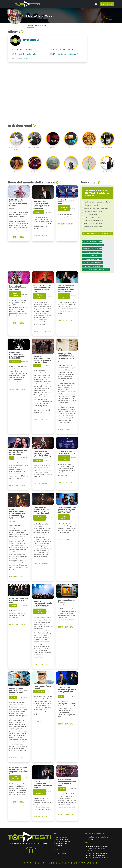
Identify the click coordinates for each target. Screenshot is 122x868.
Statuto (37, 366)
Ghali (61, 696)
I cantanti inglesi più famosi (97, 855)
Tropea (13, 698)
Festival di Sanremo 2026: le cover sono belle (66, 202)
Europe (13, 606)
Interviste (59, 846)
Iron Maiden (15, 361)
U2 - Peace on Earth (91, 214)
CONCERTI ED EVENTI (65, 224)
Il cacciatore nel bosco (63, 49)
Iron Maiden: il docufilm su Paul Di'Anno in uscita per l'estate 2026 (18, 355)
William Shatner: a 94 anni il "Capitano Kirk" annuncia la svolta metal (43, 289)
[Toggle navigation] (10, 4)
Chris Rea (38, 461)
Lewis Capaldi (40, 518)
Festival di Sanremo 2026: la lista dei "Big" (66, 452)
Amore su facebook (23, 49)
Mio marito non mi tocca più (66, 54)
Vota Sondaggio (89, 233)
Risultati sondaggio (104, 233)
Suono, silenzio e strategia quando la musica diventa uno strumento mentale (66, 356)
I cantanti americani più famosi (98, 857)
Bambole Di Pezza (64, 208)
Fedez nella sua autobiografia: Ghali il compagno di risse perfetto (67, 690)
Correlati (44, 25)
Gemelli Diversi (64, 517)
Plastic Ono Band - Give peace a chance (97, 202)
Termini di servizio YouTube (97, 849)
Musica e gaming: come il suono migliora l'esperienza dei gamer (19, 691)
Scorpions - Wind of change (93, 223)
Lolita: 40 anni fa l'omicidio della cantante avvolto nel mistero (18, 203)
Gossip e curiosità (62, 839)
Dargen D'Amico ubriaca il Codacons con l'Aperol (18, 288)
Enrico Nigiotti (64, 458)
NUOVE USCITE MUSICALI (43, 331)
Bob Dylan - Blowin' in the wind (94, 220)
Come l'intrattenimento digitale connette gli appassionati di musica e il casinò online (18, 514)
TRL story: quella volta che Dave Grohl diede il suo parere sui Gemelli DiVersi (67, 510)
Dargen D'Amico (15, 294)
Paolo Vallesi (39, 692)
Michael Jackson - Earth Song (94, 226)
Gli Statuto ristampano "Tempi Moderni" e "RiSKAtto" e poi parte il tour (42, 359)
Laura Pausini (64, 296)
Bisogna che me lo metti (25, 54)
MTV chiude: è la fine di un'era (66, 601)
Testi (37, 25)
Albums (31, 25)
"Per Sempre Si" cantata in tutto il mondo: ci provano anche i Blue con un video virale (41, 205)
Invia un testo (107, 4)
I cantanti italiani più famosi (97, 853)
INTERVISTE (38, 721)
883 (12, 458)
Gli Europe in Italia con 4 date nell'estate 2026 (18, 600)
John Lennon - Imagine (92, 205)
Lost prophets (15, 778)
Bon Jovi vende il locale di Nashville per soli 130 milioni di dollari (67, 783)
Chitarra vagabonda (24, 58)
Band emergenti (62, 843)
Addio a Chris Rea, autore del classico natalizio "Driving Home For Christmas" (42, 454)
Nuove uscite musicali (63, 841)
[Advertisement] (102, 59)
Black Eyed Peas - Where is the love (96, 208)
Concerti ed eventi (62, 837)
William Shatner (40, 296)
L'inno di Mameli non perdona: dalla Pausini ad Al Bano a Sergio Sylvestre (66, 289)
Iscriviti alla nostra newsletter (98, 846)
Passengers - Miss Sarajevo (93, 211)
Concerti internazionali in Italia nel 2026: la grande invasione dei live (43, 604)
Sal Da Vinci (39, 212)
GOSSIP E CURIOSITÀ (17, 237)
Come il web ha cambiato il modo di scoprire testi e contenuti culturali (42, 510)
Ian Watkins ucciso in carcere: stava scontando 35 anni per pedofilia (19, 770)
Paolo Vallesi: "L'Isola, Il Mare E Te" (42, 687)
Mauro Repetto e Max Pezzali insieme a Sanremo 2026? (18, 452)
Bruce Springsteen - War (92, 217)
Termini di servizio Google (97, 851)
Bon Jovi (62, 789)
